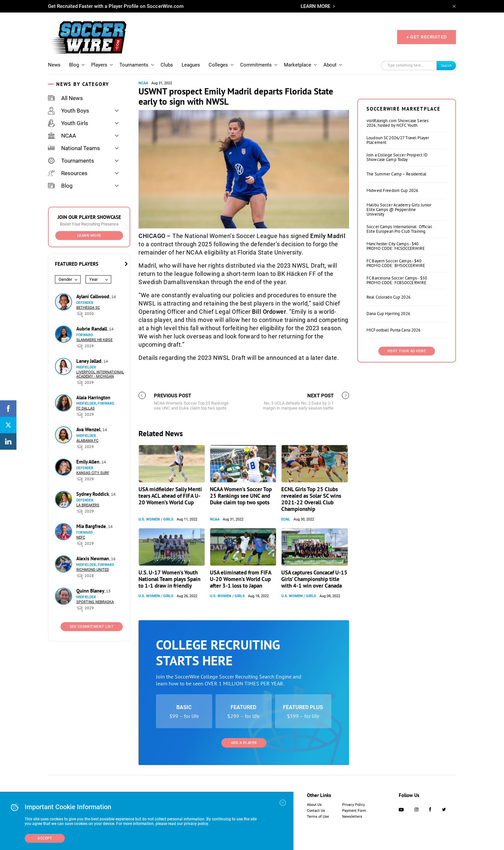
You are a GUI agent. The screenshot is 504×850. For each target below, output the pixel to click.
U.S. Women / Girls (156, 519)
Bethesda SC (88, 308)
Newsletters (352, 817)
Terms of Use (318, 817)
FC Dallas (86, 408)
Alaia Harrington (93, 398)
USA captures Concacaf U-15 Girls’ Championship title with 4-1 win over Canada (314, 579)
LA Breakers (88, 505)
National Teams (74, 148)
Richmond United (93, 570)
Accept (45, 838)
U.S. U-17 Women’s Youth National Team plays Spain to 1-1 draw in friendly (169, 579)
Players (99, 65)
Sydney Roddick (93, 494)
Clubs (167, 65)
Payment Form (354, 811)
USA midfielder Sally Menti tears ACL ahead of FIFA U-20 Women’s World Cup (170, 496)
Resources (68, 173)
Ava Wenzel (89, 429)
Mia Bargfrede (92, 526)
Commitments (256, 65)
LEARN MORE (315, 6)
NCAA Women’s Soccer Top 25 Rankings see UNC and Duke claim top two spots (241, 496)
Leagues (191, 65)
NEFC (81, 537)
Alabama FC (87, 441)
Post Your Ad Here (407, 351)
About (330, 65)
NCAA (62, 136)
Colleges (218, 65)
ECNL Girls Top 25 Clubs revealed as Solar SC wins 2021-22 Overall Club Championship (311, 499)
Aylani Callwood (93, 296)
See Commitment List (92, 627)
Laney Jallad (89, 361)
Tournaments (134, 65)
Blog (74, 65)
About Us (314, 805)
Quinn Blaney (91, 591)
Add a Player (244, 743)
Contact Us (316, 811)
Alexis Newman (93, 558)
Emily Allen (88, 462)
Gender (65, 279)
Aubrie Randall (92, 329)
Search (446, 65)
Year (93, 279)
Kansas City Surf (93, 473)
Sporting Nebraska (95, 602)
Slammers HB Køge (94, 340)
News (54, 65)
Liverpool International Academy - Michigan (100, 374)
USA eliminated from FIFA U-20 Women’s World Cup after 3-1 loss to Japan (240, 579)
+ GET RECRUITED (427, 37)
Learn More (89, 236)
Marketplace (298, 65)
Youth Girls (68, 123)
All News (65, 98)
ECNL (286, 519)
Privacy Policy (353, 805)
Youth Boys (69, 111)
